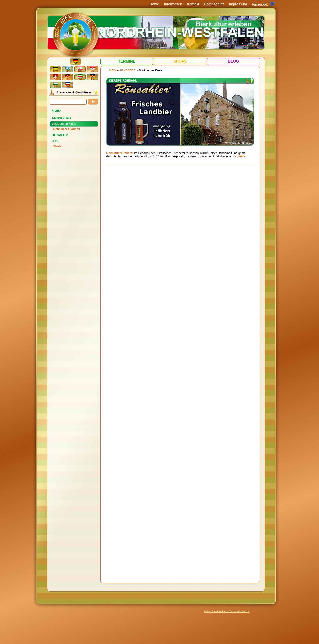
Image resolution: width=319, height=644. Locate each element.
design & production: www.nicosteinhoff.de (227, 611)
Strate (57, 146)
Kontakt (193, 4)
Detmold (60, 135)
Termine (127, 61)
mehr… (243, 156)
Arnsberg (61, 118)
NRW (56, 111)
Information (173, 4)
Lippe (55, 141)
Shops (180, 61)
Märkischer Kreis (64, 124)
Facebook (260, 4)
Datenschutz (214, 4)
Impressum (238, 4)
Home (154, 4)
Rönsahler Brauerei (67, 129)
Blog (233, 61)
